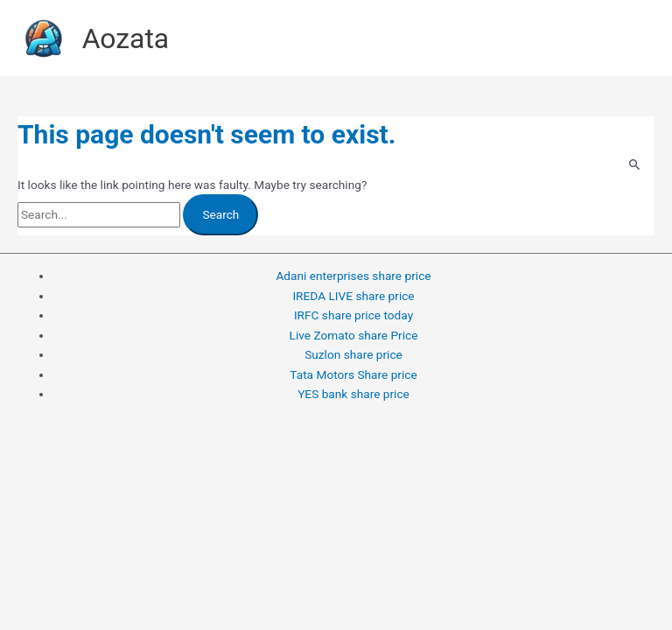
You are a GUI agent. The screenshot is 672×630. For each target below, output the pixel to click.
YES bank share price (353, 394)
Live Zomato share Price (354, 335)
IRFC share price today (353, 315)
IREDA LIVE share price (353, 296)
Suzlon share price (353, 354)
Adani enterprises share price (353, 276)
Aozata (126, 38)
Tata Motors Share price (353, 374)
